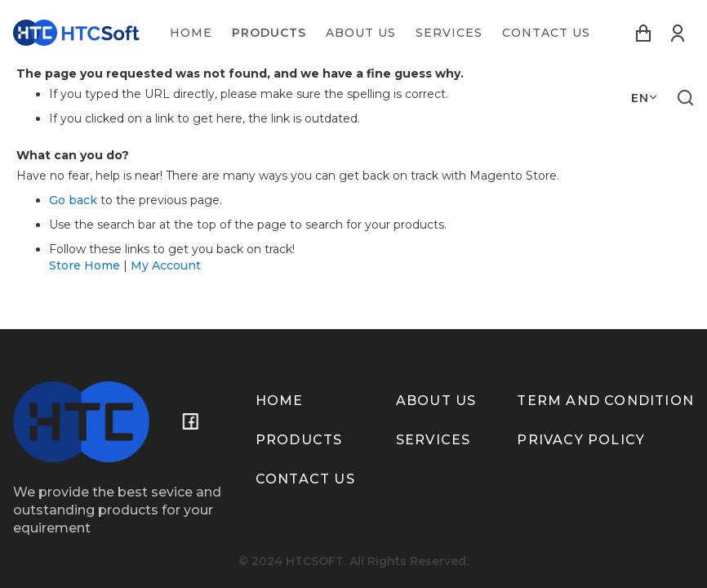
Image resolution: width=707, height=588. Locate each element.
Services (434, 440)
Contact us (305, 479)
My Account (166, 265)
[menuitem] (191, 33)
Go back (73, 200)
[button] (644, 98)
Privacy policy (581, 440)
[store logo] (76, 33)
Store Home (84, 265)
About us (436, 401)
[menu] (380, 33)
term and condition (605, 401)
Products (299, 440)
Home (280, 401)
